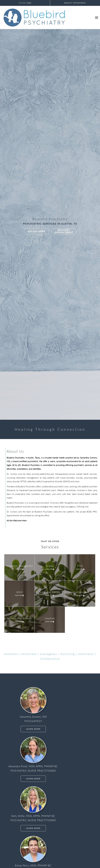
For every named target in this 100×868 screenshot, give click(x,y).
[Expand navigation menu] (97, 18)
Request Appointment (64, 231)
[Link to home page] (47, 18)
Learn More (33, 729)
